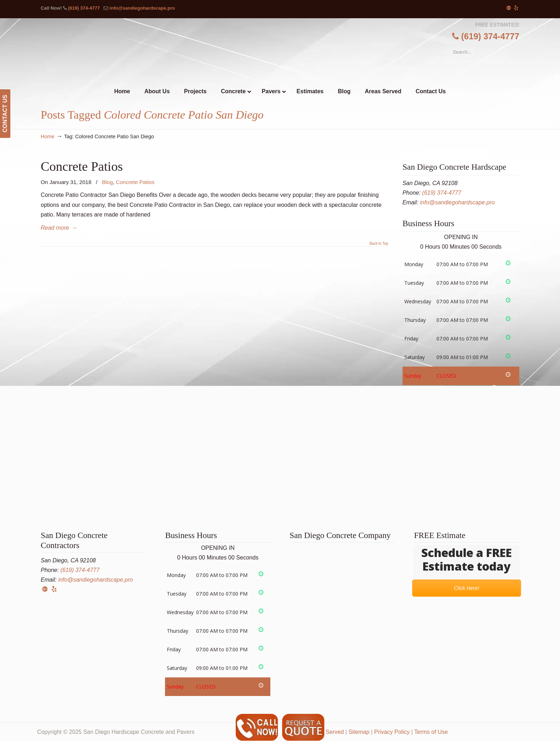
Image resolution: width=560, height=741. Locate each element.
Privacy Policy (392, 732)
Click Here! (467, 588)
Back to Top (379, 244)
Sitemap (359, 732)
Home (47, 136)
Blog (107, 182)
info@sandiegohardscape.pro (142, 8)
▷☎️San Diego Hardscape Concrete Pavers (280, 48)
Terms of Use (431, 732)
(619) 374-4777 (84, 8)
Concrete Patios (82, 166)
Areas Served (327, 732)
